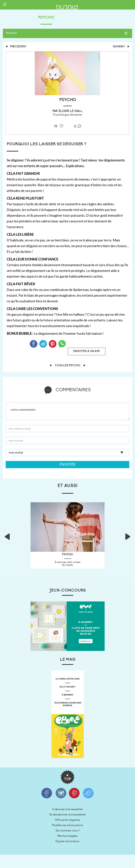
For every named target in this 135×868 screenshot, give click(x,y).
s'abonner (67, 695)
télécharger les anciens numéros (67, 704)
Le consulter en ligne (68, 679)
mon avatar (16, 452)
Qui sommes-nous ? (68, 831)
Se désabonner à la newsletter (67, 815)
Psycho (11, 33)
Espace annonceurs (67, 841)
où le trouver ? (67, 687)
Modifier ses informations (68, 825)
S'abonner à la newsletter (67, 809)
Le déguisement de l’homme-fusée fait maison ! (69, 333)
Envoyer (67, 465)
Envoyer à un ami (86, 351)
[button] (13, 535)
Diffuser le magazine (68, 820)
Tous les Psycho (67, 366)
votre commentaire (67, 411)
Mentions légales (67, 836)
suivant (121, 47)
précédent (16, 47)
